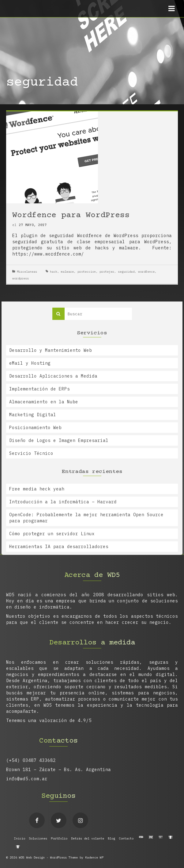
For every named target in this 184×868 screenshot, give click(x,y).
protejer (107, 272)
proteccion (87, 272)
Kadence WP (94, 857)
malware (67, 272)
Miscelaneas (27, 272)
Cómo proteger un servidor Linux (52, 534)
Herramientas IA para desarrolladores (59, 547)
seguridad (126, 272)
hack (54, 272)
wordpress (21, 278)
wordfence (146, 272)
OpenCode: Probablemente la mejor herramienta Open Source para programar (86, 518)
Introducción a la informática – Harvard (63, 502)
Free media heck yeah (37, 489)
